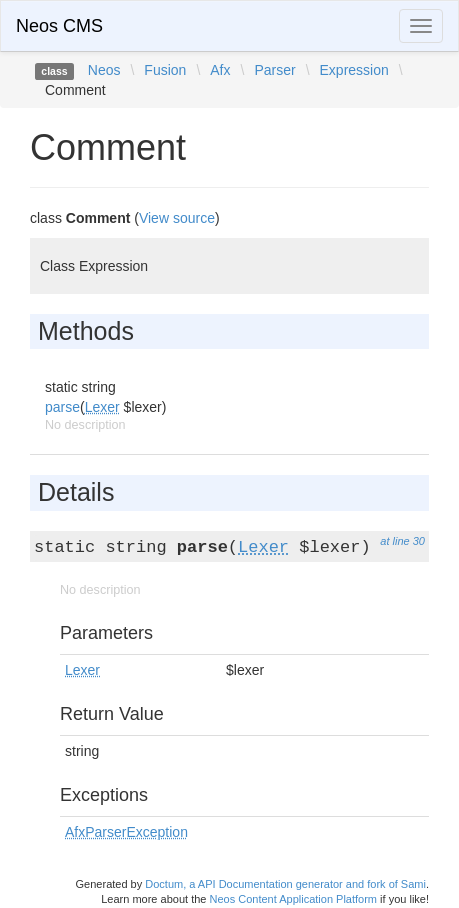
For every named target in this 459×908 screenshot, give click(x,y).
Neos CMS (59, 26)
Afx (220, 70)
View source (177, 218)
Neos (104, 70)
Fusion (165, 70)
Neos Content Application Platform (293, 899)
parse (62, 407)
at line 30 (402, 541)
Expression (354, 70)
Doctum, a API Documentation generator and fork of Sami (285, 884)
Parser (274, 70)
